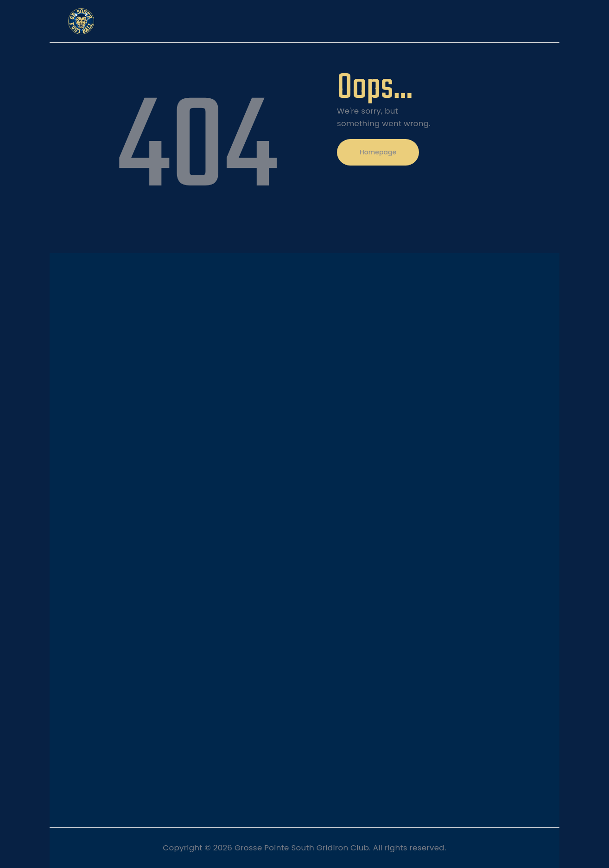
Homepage (378, 152)
